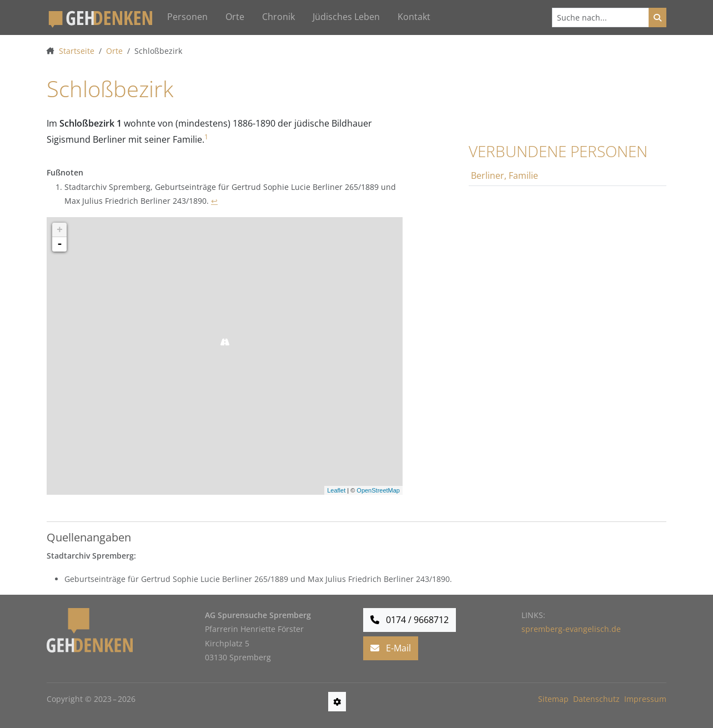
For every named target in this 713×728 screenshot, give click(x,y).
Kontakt (414, 17)
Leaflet (336, 490)
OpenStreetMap (378, 490)
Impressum (645, 699)
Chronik (278, 17)
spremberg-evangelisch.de (571, 629)
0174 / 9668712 (410, 620)
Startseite (77, 51)
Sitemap (553, 699)
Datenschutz (596, 699)
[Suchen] (601, 17)
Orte (235, 17)
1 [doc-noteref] (206, 137)
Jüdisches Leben (346, 17)
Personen (187, 17)
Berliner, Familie (504, 175)
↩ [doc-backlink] (214, 201)
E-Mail (391, 648)
